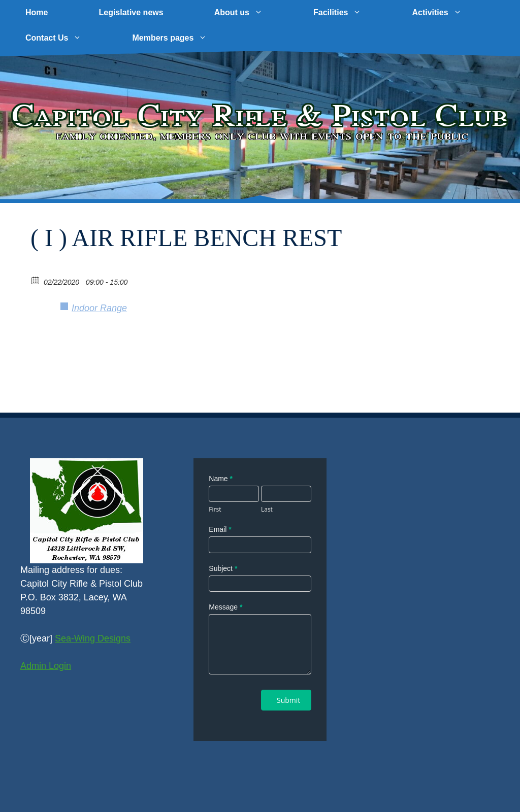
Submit (288, 700)
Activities (449, 13)
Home (37, 12)
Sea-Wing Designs (93, 638)
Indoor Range (99, 308)
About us (251, 13)
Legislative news (131, 12)
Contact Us (66, 38)
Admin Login (46, 666)
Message (225, 607)
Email (220, 529)
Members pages (182, 38)
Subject (223, 568)
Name (221, 479)
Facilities (350, 13)
